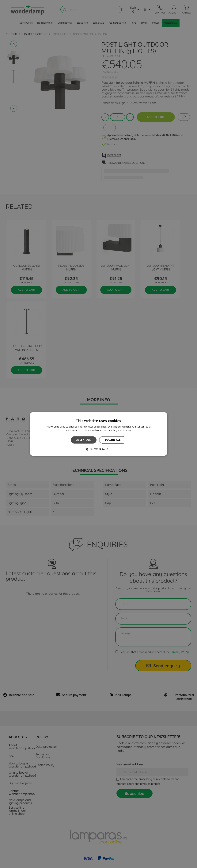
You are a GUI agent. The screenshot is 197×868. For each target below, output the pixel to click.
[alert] (98, 434)
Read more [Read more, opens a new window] (125, 431)
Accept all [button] (84, 440)
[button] (98, 449)
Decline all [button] (113, 440)
